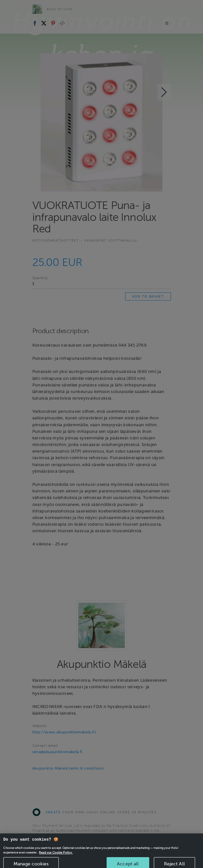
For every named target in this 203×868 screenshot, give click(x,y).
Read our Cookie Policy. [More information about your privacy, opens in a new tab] (56, 855)
